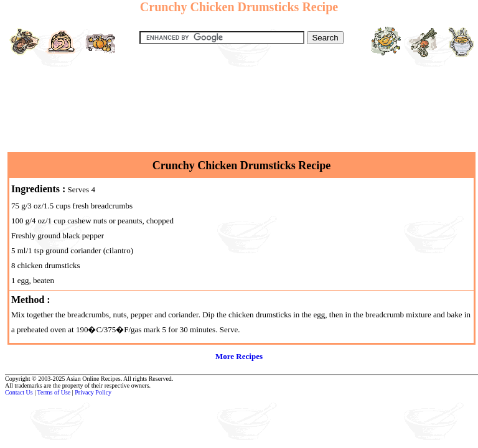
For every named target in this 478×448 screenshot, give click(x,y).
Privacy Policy (93, 392)
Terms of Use (54, 392)
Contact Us (19, 392)
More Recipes (239, 356)
